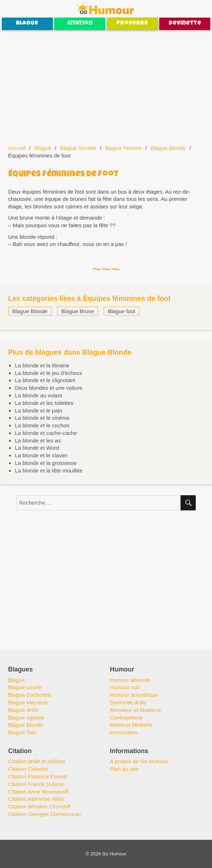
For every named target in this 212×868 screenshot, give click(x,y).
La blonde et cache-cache (46, 433)
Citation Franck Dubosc (36, 784)
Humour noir (125, 687)
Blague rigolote (26, 718)
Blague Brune (78, 311)
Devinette (185, 23)
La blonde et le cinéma (42, 418)
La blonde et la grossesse (46, 463)
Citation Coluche (28, 769)
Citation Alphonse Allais (36, 799)
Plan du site (124, 769)
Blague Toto (23, 732)
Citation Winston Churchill (39, 806)
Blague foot (122, 311)
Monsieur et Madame (135, 710)
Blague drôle (23, 710)
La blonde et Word (37, 448)
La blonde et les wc (38, 441)
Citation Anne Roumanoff (38, 792)
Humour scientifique (134, 695)
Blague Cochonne (30, 695)
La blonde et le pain (38, 411)
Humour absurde (130, 680)
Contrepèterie (126, 718)
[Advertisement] (107, 84)
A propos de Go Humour (139, 761)
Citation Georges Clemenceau (45, 814)
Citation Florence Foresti (38, 776)
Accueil (17, 148)
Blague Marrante (28, 702)
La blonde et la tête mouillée (49, 470)
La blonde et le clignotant (45, 380)
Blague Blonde (168, 148)
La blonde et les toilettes (44, 403)
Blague (27, 23)
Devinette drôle (128, 702)
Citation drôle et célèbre (37, 761)
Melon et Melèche (131, 725)
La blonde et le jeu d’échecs (48, 373)
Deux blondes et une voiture (49, 388)
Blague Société (78, 148)
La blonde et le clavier (41, 455)
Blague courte (25, 687)
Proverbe (132, 23)
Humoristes (124, 732)
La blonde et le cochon (42, 425)
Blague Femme (124, 148)
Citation (80, 23)
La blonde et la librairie (42, 365)
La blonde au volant (38, 395)
